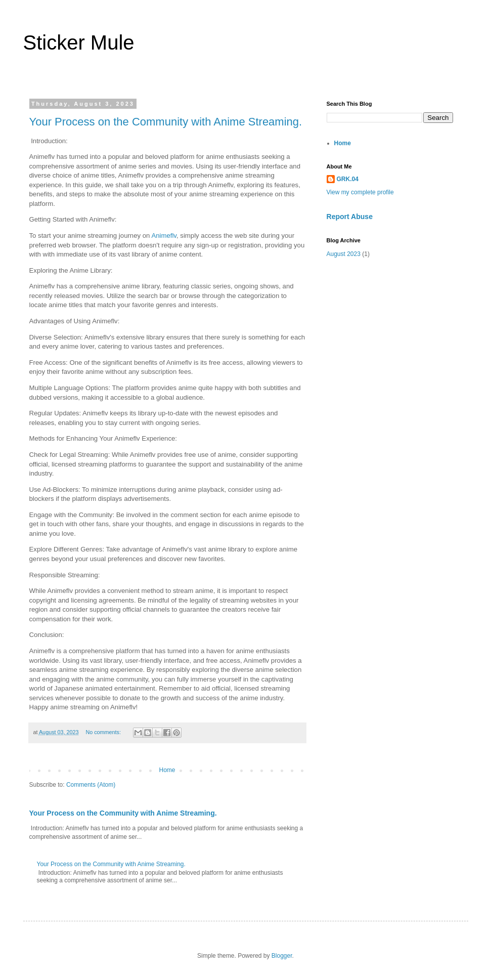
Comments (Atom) (91, 785)
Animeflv (164, 236)
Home (167, 770)
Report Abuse (350, 217)
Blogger (282, 956)
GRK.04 (348, 179)
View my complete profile (360, 192)
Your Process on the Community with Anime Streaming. (166, 122)
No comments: (104, 732)
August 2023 (344, 254)
